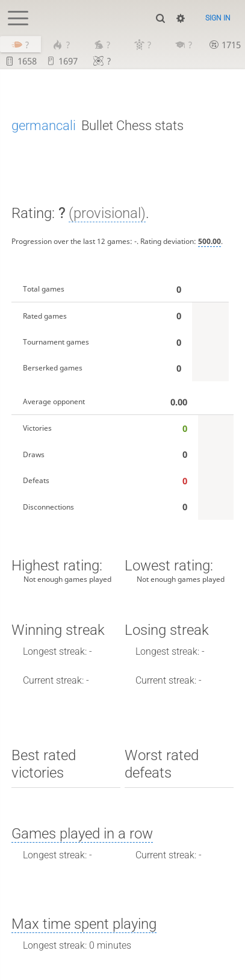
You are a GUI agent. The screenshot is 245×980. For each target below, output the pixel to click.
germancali (44, 126)
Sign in (218, 18)
